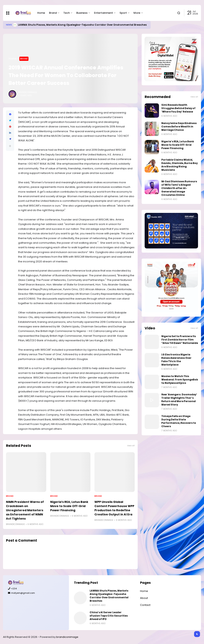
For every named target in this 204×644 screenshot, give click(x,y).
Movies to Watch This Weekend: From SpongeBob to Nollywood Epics (180, 380)
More (137, 13)
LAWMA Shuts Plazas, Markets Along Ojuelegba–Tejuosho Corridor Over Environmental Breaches (82, 25)
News (9, 25)
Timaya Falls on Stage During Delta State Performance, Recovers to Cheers (179, 421)
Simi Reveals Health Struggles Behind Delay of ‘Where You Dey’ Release (178, 108)
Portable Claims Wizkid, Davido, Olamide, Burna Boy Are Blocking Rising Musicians (179, 165)
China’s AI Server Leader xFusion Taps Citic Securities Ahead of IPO (109, 616)
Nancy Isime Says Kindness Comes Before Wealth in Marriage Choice (179, 127)
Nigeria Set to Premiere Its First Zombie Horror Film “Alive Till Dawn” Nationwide (180, 340)
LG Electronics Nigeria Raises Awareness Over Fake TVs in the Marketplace (176, 360)
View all (131, 446)
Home (41, 13)
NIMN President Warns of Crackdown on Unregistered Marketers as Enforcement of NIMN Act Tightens (25, 510)
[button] (10, 146)
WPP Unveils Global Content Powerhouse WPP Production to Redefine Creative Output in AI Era (114, 508)
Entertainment (103, 13)
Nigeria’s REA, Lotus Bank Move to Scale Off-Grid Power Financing (69, 506)
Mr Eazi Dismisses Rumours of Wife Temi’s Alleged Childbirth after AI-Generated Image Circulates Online (179, 188)
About (144, 598)
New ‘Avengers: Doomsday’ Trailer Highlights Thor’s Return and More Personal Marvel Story (179, 400)
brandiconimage (67, 637)
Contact (145, 605)
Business (82, 13)
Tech (67, 13)
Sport (123, 13)
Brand (53, 13)
